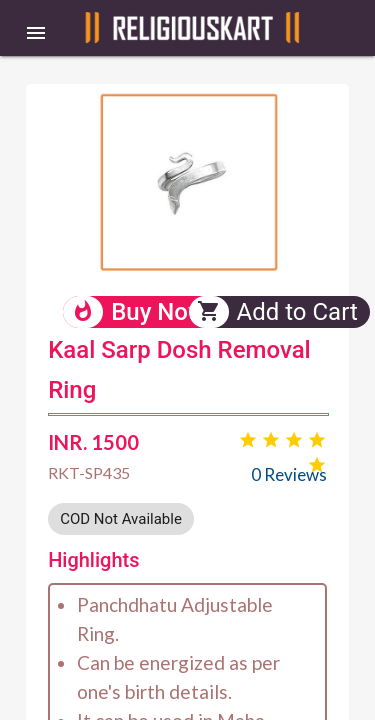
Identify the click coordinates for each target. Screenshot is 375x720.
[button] (36, 32)
